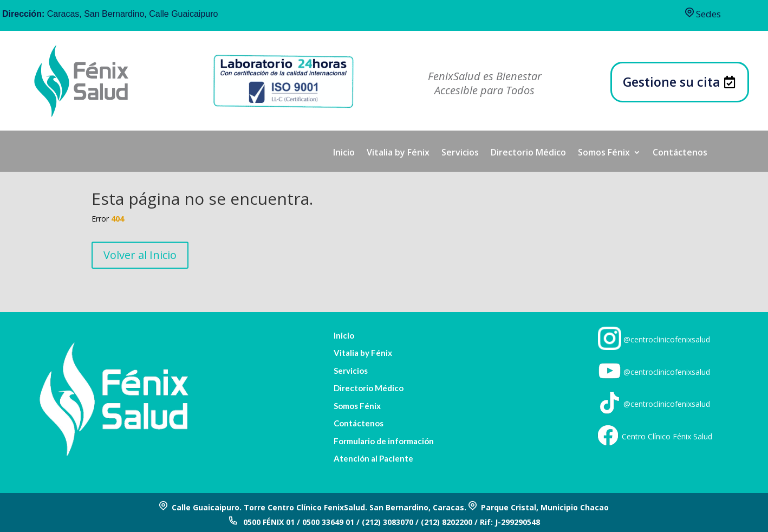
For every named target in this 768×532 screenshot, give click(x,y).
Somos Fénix (604, 153)
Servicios (460, 153)
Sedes (703, 14)
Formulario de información (384, 441)
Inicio (344, 153)
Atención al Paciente (373, 459)
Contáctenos (680, 153)
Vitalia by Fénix (398, 153)
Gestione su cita (672, 82)
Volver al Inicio (140, 255)
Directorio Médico (528, 153)
